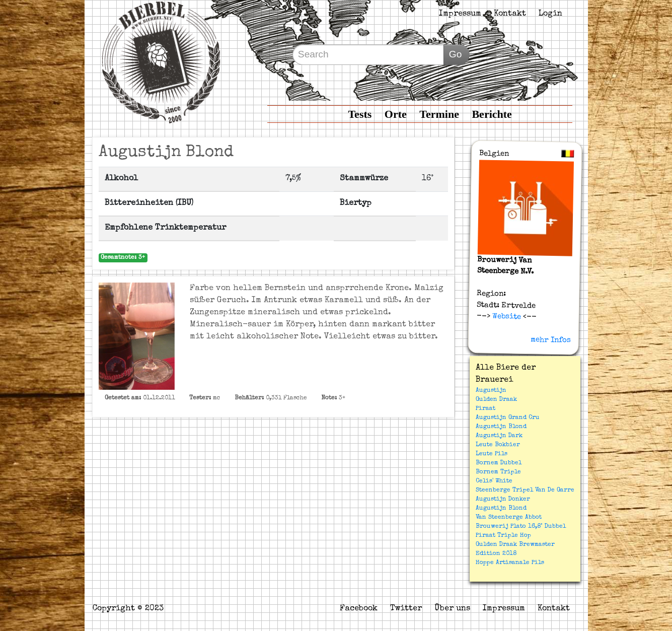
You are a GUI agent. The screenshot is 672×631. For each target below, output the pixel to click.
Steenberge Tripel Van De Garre (525, 490)
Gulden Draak (496, 400)
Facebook (359, 609)
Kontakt (510, 14)
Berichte (492, 114)
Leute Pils (492, 454)
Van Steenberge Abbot (509, 518)
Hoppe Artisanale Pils (510, 563)
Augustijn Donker (503, 500)
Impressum (460, 14)
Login (550, 14)
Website (505, 317)
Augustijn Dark (499, 436)
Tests (360, 114)
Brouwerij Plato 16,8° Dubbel (521, 527)
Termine (439, 114)
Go (456, 54)
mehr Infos (550, 340)
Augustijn (491, 391)
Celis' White (494, 481)
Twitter (406, 609)
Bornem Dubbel (499, 463)
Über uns (452, 609)
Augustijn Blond (501, 427)
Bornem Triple (498, 472)
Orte (396, 114)
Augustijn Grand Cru (508, 418)
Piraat (486, 409)
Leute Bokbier (498, 445)
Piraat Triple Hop (503, 536)
